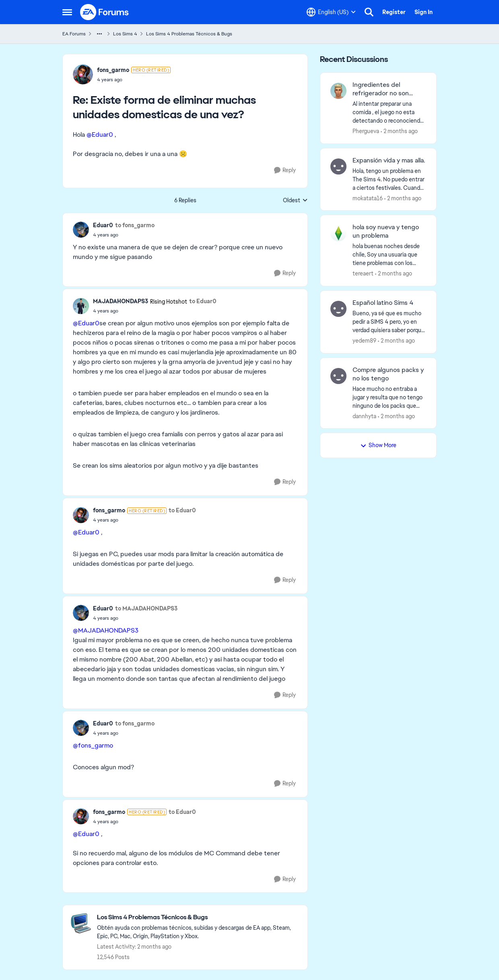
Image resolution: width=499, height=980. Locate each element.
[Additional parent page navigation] (99, 34)
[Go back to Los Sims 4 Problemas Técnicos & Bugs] (198, 917)
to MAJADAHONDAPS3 (146, 608)
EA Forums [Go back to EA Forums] (74, 34)
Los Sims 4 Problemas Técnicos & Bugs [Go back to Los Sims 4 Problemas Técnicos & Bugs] (189, 34)
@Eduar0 (100, 135)
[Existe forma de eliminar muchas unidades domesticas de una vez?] (134, 80)
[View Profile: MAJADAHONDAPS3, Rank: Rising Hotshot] (81, 306)
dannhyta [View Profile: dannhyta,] (364, 416)
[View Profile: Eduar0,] (81, 230)
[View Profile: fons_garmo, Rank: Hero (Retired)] (83, 74)
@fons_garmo (93, 745)
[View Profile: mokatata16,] (338, 166)
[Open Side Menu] (67, 12)
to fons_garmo (135, 225)
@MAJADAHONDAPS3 (106, 630)
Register (394, 12)
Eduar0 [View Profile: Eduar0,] (103, 225)
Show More (378, 445)
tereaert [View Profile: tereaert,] (363, 273)
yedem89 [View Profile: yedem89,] (364, 341)
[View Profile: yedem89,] (338, 309)
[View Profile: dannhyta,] (338, 376)
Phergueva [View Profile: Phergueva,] (366, 131)
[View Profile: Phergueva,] (338, 91)
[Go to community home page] (105, 12)
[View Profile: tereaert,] (338, 233)
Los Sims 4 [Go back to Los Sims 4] (125, 34)
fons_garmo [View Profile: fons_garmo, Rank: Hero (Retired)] (113, 70)
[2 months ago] (399, 131)
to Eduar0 (203, 301)
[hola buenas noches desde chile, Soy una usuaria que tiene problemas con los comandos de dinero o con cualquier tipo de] (389, 255)
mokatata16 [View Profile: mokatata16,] (368, 198)
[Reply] (285, 170)
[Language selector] (331, 12)
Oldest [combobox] (295, 201)
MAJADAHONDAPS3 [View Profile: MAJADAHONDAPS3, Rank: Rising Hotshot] (121, 301)
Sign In (424, 12)
